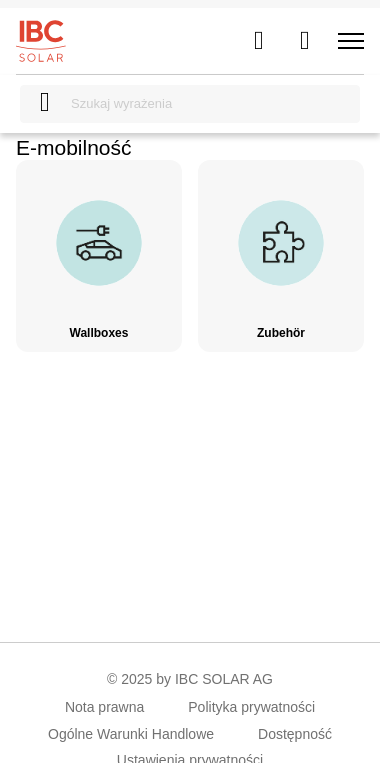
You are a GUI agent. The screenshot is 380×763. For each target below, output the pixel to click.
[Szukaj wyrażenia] (190, 104)
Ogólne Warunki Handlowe (131, 734)
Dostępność (295, 734)
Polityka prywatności (251, 707)
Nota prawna (104, 707)
